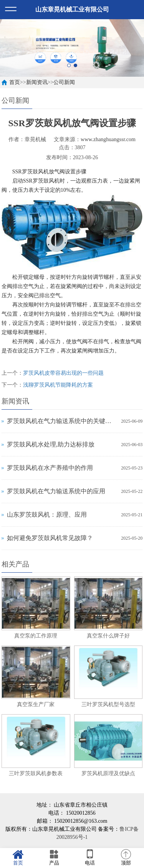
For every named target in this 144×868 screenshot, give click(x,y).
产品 (54, 858)
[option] (72, 48)
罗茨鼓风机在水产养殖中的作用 (50, 468)
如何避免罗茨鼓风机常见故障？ (50, 538)
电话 (90, 858)
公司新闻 (64, 82)
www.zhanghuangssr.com (108, 139)
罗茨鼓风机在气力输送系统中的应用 (56, 491)
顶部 (126, 858)
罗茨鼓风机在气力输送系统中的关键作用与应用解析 (62, 421)
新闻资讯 (37, 82)
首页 (15, 82)
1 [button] (69, 65)
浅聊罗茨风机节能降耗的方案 (58, 385)
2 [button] (75, 65)
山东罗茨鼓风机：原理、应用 (47, 515)
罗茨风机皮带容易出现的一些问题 (63, 373)
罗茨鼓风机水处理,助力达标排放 (51, 444)
